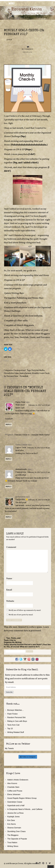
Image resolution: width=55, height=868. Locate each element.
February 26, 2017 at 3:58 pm (39, 500)
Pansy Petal (20, 402)
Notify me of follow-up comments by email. (25, 610)
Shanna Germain (14, 828)
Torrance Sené (12, 376)
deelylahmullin (21, 469)
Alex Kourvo (12, 783)
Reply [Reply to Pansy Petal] (9, 424)
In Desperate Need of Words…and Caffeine (25, 809)
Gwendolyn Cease (11, 373)
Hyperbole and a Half (16, 805)
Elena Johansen (14, 794)
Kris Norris (12, 824)
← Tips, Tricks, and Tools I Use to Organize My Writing (13, 640)
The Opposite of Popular (17, 839)
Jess (17, 337)
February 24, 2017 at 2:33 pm (39, 405)
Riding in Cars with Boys (17, 721)
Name (10, 579)
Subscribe (9, 692)
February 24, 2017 (27, 52)
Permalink (24, 376)
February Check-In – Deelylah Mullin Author (32, 435)
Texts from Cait (13, 725)
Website (10, 601)
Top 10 (10, 728)
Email (10, 590)
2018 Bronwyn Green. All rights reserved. (23, 864)
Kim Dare (11, 820)
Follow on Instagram (28, 757)
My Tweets (9, 748)
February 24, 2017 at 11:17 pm (39, 472)
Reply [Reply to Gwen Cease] (9, 459)
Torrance (45, 337)
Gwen (33, 337)
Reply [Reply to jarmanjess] (9, 517)
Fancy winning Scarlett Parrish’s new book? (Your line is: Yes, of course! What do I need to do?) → (27, 646)
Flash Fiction (12, 714)
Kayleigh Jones (13, 817)
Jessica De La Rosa (15, 813)
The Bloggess (13, 835)
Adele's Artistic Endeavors (18, 780)
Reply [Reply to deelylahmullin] (9, 487)
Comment (11, 547)
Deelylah (24, 337)
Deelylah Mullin (38, 370)
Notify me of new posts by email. (21, 615)
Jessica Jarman (25, 373)
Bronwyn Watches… (15, 710)
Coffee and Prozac (15, 791)
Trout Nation (12, 842)
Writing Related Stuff (16, 732)
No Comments (27, 49)
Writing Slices (13, 846)
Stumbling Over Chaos (16, 831)
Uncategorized (20, 370)
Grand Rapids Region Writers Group (22, 798)
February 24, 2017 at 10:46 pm (39, 448)
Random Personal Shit (16, 717)
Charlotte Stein (13, 787)
